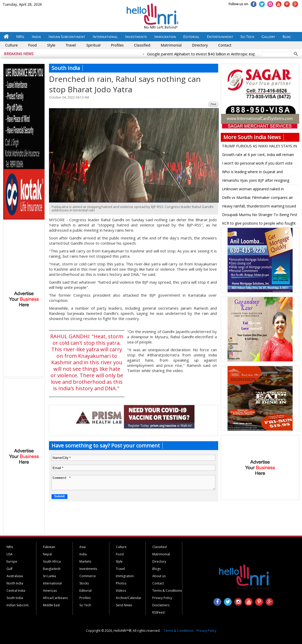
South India (15, 598)
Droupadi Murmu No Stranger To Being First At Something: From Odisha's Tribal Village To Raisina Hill (260, 216)
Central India (16, 591)
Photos (121, 583)
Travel (71, 45)
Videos (121, 591)
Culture (11, 45)
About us (159, 576)
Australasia (15, 576)
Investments (136, 37)
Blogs (156, 569)
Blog (287, 37)
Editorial (191, 37)
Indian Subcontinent (67, 37)
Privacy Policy (162, 598)
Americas (50, 591)
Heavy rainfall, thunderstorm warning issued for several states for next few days (259, 207)
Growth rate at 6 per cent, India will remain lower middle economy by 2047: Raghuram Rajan (258, 155)
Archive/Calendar (129, 598)
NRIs (20, 37)
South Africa (52, 561)
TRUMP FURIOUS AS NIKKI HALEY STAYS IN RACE (260, 147)
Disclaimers (161, 605)
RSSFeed (158, 612)
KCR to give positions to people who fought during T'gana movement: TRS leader (259, 224)
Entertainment (220, 37)
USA (10, 554)
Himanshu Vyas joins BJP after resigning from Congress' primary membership (256, 181)
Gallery (268, 37)
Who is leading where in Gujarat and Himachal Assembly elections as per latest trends (257, 173)
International (105, 37)
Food (32, 45)
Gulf (10, 569)
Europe (12, 561)
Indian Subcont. (18, 605)
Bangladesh (52, 569)
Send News (124, 605)
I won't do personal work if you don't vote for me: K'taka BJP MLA (257, 164)
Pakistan (49, 547)
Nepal (47, 554)
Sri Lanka (49, 576)
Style (51, 45)
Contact (225, 45)
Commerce (88, 576)
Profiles (117, 45)
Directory (200, 45)
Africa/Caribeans (55, 598)
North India (15, 583)
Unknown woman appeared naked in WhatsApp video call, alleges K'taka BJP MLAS (255, 190)
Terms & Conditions (167, 591)
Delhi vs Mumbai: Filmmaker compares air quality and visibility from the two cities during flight (257, 198)
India (36, 37)
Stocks (84, 583)
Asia (83, 547)
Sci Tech (247, 37)
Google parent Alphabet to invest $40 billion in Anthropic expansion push (216, 54)
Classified (142, 45)
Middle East (51, 605)
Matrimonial (171, 45)
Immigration (165, 37)
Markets (85, 561)
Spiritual (93, 45)
